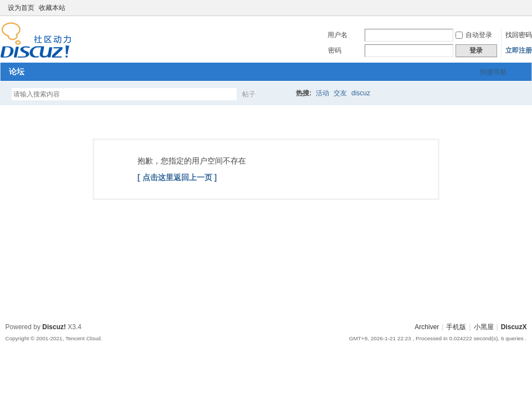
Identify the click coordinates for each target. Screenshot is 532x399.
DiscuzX (514, 327)
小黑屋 (484, 327)
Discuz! (54, 327)
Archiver (427, 327)
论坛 (17, 71)
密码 (335, 50)
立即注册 (519, 50)
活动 (323, 93)
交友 (340, 93)
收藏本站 (52, 8)
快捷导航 (493, 72)
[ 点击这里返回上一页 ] (177, 177)
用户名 (337, 35)
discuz (361, 93)
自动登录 (474, 35)
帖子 (249, 94)
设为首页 (21, 8)
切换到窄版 (520, 8)
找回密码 (519, 35)
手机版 (456, 327)
